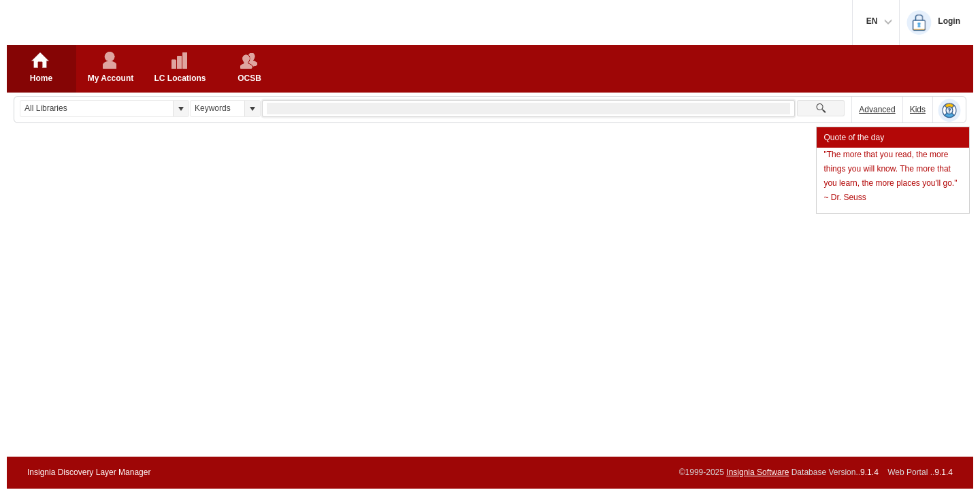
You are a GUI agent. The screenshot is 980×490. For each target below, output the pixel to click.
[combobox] (97, 109)
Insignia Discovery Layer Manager (89, 472)
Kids (918, 110)
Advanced (877, 110)
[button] (181, 109)
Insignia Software (757, 472)
